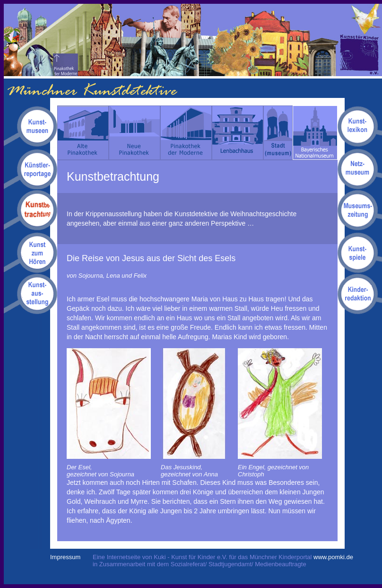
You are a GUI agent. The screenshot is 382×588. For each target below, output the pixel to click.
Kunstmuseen (30, 127)
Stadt (278, 133)
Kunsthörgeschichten (30, 252)
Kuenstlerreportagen (30, 169)
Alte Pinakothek (83, 133)
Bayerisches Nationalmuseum (315, 133)
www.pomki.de (333, 557)
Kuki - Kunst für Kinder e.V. (361, 40)
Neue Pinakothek (135, 133)
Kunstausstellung (30, 294)
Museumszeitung (360, 211)
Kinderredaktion (360, 294)
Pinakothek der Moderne (186, 133)
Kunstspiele (360, 252)
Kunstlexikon (360, 127)
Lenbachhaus (238, 133)
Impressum (65, 557)
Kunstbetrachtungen (30, 211)
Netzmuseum (360, 169)
